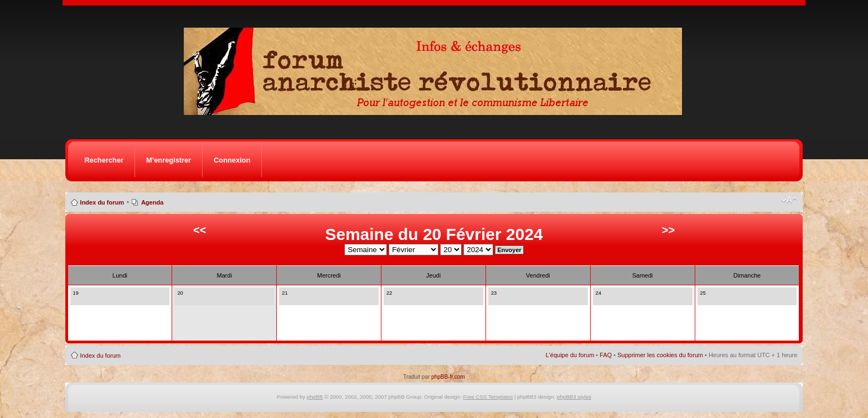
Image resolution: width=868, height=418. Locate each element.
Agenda (152, 202)
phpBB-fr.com (448, 377)
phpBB (315, 397)
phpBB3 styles (574, 397)
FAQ (606, 355)
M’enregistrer (169, 160)
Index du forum (102, 202)
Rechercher (104, 160)
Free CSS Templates (488, 397)
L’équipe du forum (570, 355)
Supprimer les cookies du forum (660, 355)
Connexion (232, 160)
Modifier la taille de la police (789, 200)
